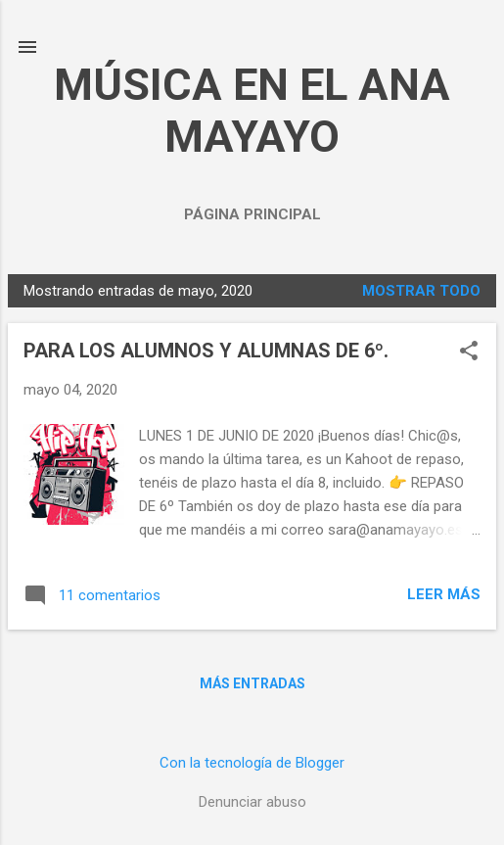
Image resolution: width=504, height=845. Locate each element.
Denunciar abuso (252, 802)
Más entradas (252, 683)
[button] (469, 352)
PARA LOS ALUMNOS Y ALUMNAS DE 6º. (206, 351)
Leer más (444, 594)
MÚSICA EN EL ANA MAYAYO (252, 111)
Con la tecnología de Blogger (252, 763)
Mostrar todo (421, 291)
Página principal (252, 214)
